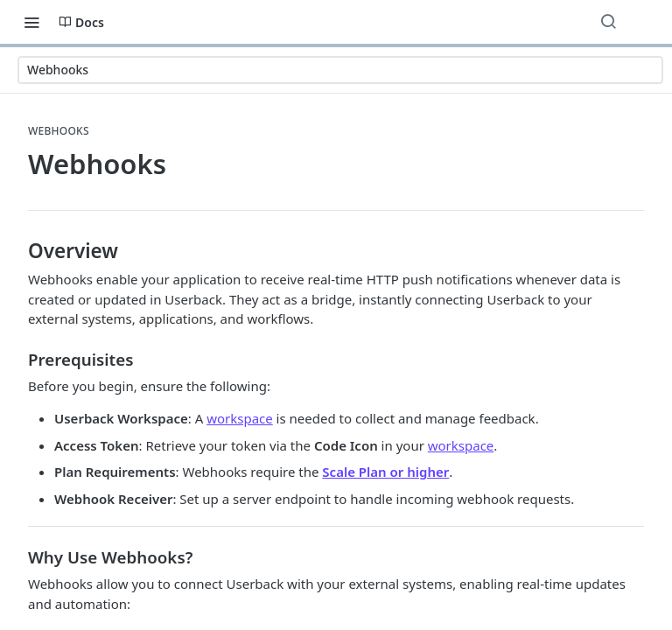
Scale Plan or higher (385, 472)
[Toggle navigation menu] (31, 22)
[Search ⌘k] (608, 22)
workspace (240, 418)
